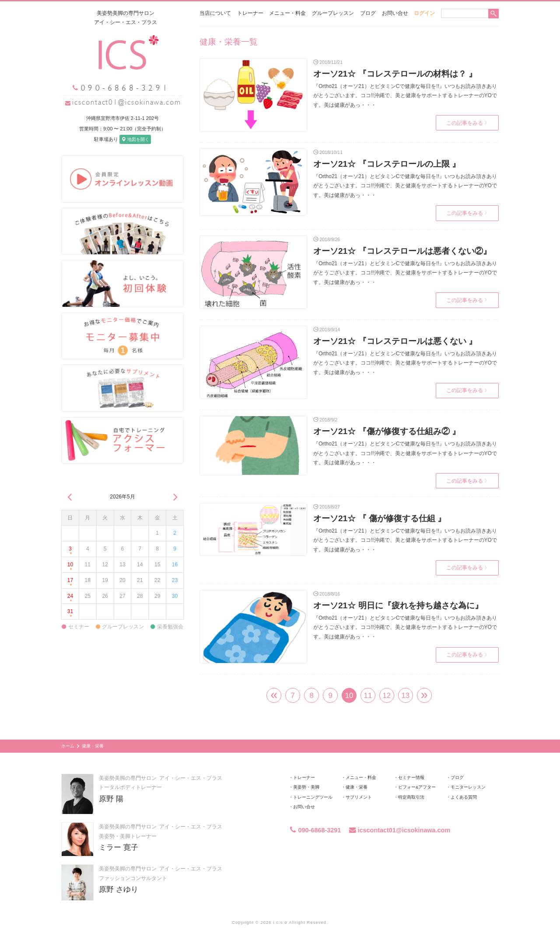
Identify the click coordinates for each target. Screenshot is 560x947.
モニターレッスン (468, 787)
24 (70, 598)
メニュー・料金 (287, 13)
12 (387, 696)
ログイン (424, 13)
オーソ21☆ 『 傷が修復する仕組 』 (380, 518)
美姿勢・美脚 (306, 787)
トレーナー (250, 13)
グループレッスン (333, 13)
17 (70, 583)
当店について (215, 13)
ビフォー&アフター (417, 787)
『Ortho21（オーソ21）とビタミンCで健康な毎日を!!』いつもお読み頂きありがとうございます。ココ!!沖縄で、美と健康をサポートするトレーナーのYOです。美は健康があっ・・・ (405, 96)
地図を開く (135, 139)
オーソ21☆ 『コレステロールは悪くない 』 (395, 341)
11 (368, 696)
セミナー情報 (411, 777)
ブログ (368, 13)
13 (405, 696)
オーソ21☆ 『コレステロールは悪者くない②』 (402, 251)
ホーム (68, 746)
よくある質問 (464, 797)
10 (70, 567)
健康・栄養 (357, 787)
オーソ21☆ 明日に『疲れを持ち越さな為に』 (398, 605)
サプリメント (359, 797)
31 (70, 614)
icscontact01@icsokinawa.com (127, 102)
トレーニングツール (313, 797)
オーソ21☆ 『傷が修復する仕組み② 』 (387, 431)
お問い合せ (395, 13)
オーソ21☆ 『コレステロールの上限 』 (387, 164)
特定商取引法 (411, 797)
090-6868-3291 (315, 830)
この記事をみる (467, 123)
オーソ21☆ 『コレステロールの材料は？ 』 (395, 74)
